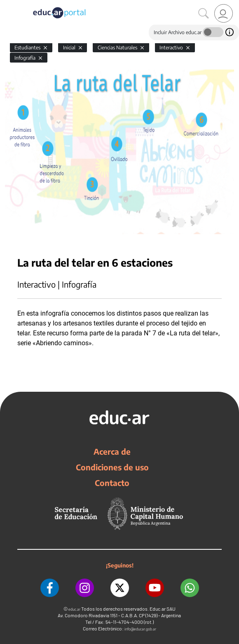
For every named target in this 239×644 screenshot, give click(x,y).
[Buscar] (204, 14)
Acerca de (112, 451)
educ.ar (74, 609)
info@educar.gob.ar (140, 629)
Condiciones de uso (112, 467)
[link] (224, 13)
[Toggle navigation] (7, 5)
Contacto (112, 483)
